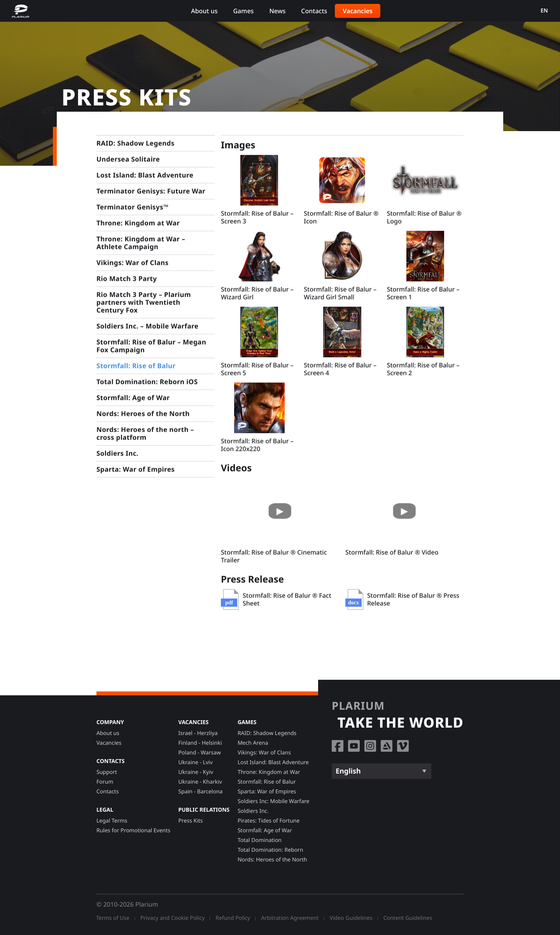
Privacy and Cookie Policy (173, 918)
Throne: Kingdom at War (269, 772)
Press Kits (191, 821)
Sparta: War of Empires (267, 792)
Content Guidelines (408, 918)
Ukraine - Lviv (196, 762)
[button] (259, 182)
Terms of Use (113, 918)
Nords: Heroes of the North (272, 860)
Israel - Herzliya (198, 733)
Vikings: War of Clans (264, 753)
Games (243, 11)
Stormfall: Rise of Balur (267, 782)
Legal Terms (112, 821)
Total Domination (260, 840)
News (277, 11)
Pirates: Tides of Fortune (269, 821)
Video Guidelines (351, 918)
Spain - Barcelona (201, 792)
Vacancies (358, 11)
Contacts (314, 11)
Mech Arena (253, 743)
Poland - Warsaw (200, 753)
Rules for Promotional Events (133, 831)
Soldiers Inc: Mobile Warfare (274, 801)
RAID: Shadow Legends (267, 733)
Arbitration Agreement (290, 918)
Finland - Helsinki (200, 743)
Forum (105, 782)
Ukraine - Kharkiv (200, 782)
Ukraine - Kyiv (196, 772)
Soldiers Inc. (253, 811)
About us (204, 11)
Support (107, 772)
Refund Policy (233, 918)
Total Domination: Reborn (270, 850)
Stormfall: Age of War (265, 831)
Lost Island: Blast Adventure (273, 762)
